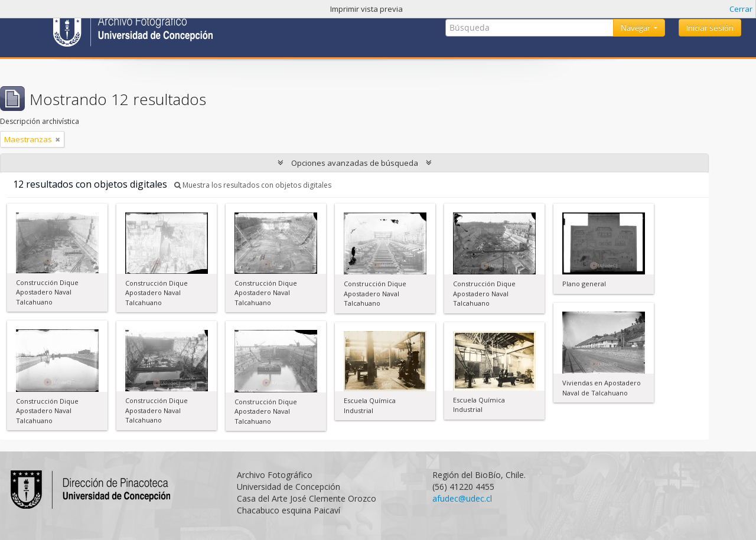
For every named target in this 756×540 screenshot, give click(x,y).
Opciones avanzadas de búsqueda (355, 163)
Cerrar (741, 9)
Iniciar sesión (710, 28)
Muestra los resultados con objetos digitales (253, 185)
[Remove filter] (58, 139)
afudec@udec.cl (462, 498)
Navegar (636, 28)
